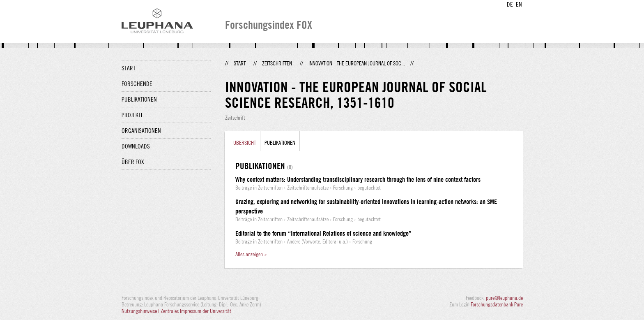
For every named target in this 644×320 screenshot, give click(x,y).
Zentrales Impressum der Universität (196, 311)
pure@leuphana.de (504, 298)
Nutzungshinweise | (141, 311)
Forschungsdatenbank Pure (497, 304)
